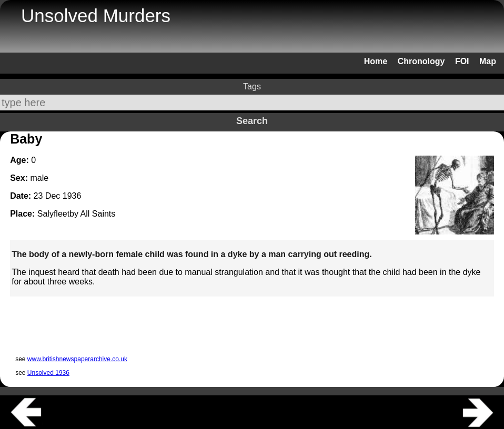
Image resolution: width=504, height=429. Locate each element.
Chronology (421, 61)
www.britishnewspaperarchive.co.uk (77, 359)
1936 (72, 196)
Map (488, 61)
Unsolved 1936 (48, 373)
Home (376, 61)
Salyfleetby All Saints (77, 214)
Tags (252, 86)
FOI (462, 61)
